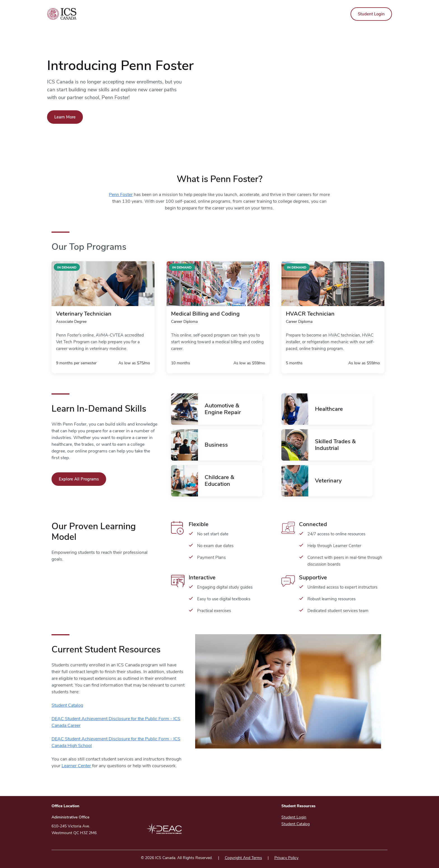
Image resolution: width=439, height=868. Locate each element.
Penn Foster (121, 195)
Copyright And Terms (243, 858)
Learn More (65, 117)
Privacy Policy (286, 858)
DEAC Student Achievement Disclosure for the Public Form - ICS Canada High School (116, 742)
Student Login (371, 14)
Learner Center (76, 766)
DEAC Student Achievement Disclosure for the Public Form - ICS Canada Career (116, 722)
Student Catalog (67, 705)
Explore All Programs (79, 479)
